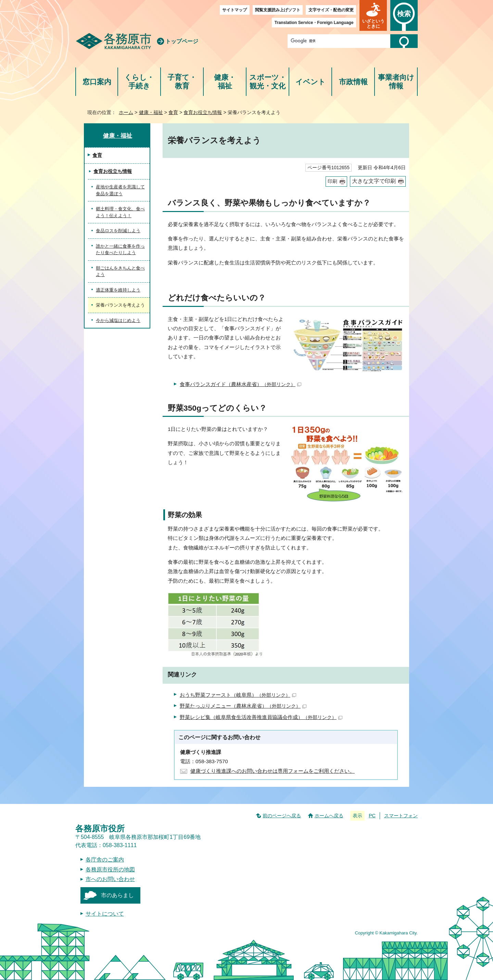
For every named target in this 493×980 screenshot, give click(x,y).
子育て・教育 (182, 82)
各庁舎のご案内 (105, 860)
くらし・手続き (139, 82)
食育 (173, 112)
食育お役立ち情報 (203, 112)
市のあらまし (117, 895)
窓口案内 (97, 82)
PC (372, 816)
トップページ (182, 41)
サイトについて (105, 914)
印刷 (332, 181)
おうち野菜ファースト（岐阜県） (238, 695)
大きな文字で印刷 (374, 181)
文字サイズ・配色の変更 (331, 10)
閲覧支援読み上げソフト (278, 10)
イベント (311, 82)
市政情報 (353, 82)
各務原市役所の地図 (110, 870)
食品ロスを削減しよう (118, 231)
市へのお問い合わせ (110, 879)
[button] (373, 15)
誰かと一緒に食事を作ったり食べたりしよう (120, 250)
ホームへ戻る (329, 816)
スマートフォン (401, 816)
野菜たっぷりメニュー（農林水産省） (243, 706)
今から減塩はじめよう (118, 320)
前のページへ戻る (282, 816)
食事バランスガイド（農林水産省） (241, 384)
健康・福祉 (225, 82)
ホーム (126, 112)
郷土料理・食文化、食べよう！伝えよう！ (120, 212)
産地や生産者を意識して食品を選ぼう (120, 190)
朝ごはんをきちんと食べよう (120, 271)
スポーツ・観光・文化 (268, 82)
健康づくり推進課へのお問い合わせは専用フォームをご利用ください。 (273, 771)
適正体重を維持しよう (118, 290)
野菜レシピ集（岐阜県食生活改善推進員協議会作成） (261, 717)
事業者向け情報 (396, 82)
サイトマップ (235, 10)
